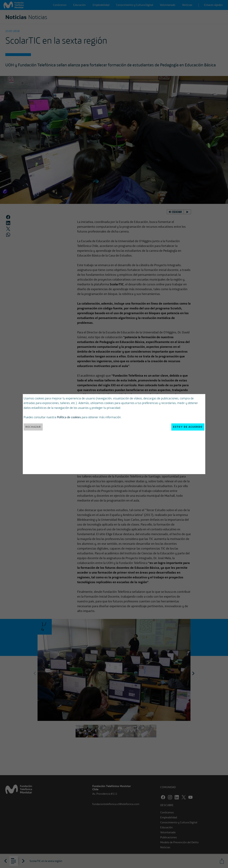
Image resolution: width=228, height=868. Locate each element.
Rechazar (33, 427)
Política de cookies (69, 417)
